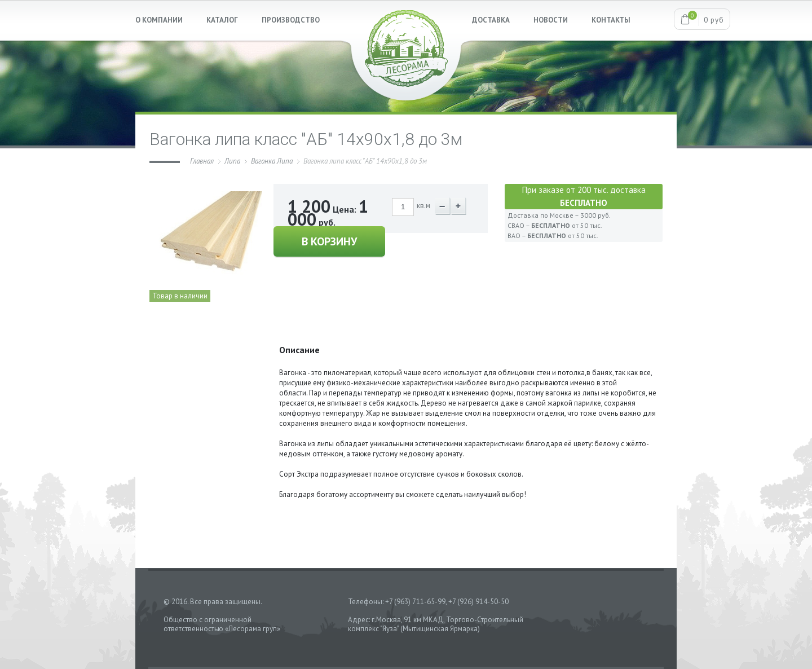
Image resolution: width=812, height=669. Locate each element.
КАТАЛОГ (222, 20)
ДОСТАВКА (491, 20)
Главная (202, 161)
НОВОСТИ (551, 20)
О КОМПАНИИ (159, 20)
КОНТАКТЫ (611, 20)
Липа (232, 161)
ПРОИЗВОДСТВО (291, 20)
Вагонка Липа (272, 161)
